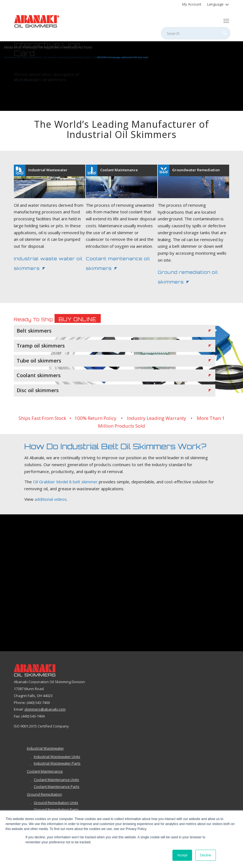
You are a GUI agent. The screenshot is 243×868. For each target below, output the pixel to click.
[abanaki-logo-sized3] (37, 21)
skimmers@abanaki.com (45, 709)
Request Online (33, 85)
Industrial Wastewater (45, 748)
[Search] (196, 33)
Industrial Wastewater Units (57, 757)
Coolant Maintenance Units (56, 780)
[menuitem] (192, 4)
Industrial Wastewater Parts (57, 763)
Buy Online (78, 319)
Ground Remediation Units (56, 803)
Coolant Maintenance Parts (57, 787)
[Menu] (226, 21)
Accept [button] (182, 855)
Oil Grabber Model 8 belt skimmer (65, 482)
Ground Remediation (44, 794)
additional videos (51, 499)
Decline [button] (206, 855)
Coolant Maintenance (45, 771)
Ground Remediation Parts (56, 810)
